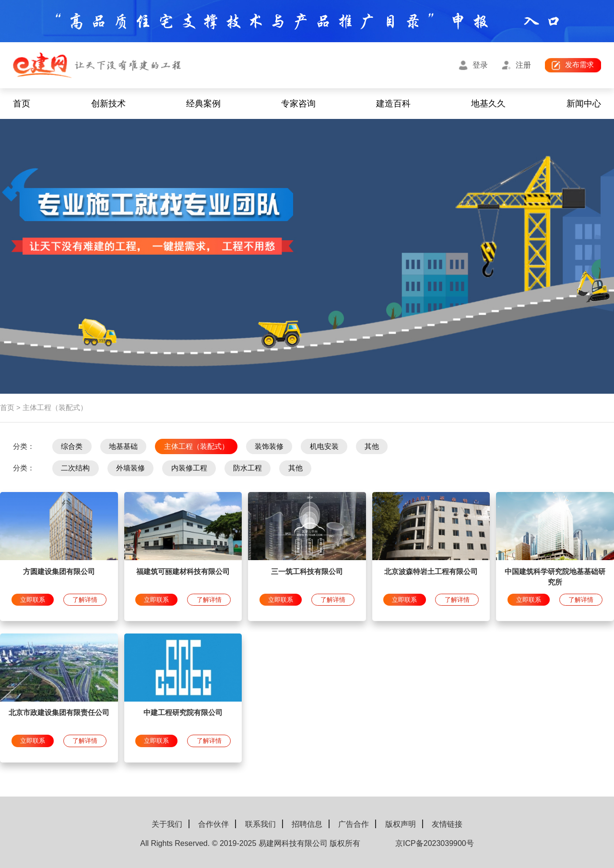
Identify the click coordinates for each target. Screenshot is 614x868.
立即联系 (33, 600)
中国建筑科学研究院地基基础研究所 (555, 577)
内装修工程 (189, 468)
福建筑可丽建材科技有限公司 (183, 572)
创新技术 (108, 104)
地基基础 (123, 446)
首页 (22, 104)
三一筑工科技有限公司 (307, 572)
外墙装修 (130, 468)
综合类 (72, 446)
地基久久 (488, 104)
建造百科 (393, 104)
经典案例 (203, 104)
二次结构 (75, 468)
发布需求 (579, 65)
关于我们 (167, 824)
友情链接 (447, 824)
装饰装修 (269, 446)
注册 (523, 65)
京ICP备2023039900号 (435, 843)
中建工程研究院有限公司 (183, 713)
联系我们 (260, 824)
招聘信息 (307, 824)
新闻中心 (584, 104)
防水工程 (248, 468)
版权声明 (401, 824)
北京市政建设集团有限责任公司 (59, 713)
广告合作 (354, 824)
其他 (372, 446)
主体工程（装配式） (196, 446)
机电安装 (324, 446)
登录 (480, 65)
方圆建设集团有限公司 (59, 572)
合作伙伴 (213, 824)
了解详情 (85, 600)
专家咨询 (298, 104)
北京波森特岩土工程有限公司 (431, 572)
